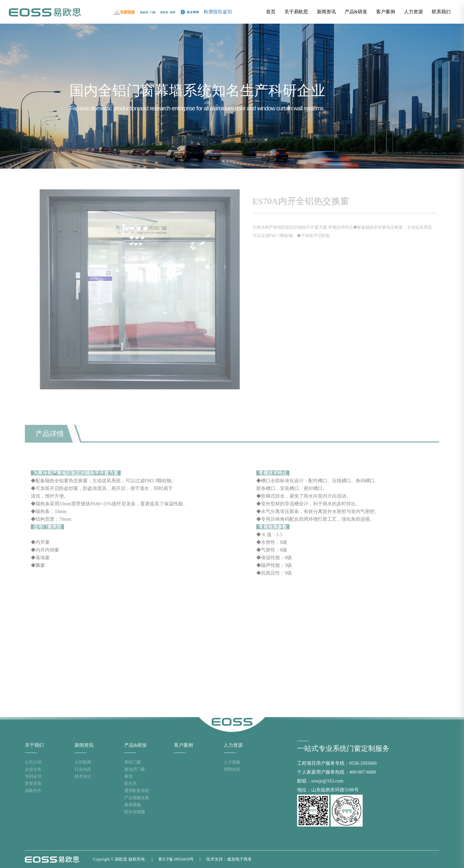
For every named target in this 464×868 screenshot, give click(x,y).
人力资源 (413, 12)
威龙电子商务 (239, 859)
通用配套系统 (137, 791)
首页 (271, 12)
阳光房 (130, 784)
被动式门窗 (135, 769)
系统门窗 (133, 762)
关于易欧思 (296, 12)
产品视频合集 (137, 798)
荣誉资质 (33, 784)
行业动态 (83, 769)
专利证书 (33, 776)
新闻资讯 (326, 12)
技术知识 (83, 776)
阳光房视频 (135, 812)
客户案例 (386, 12)
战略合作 (33, 791)
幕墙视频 (133, 805)
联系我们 (441, 12)
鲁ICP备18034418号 (176, 859)
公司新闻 (83, 762)
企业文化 (33, 769)
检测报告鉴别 (218, 12)
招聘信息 (232, 769)
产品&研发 (356, 12)
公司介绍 (33, 762)
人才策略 (232, 762)
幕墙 (128, 776)
